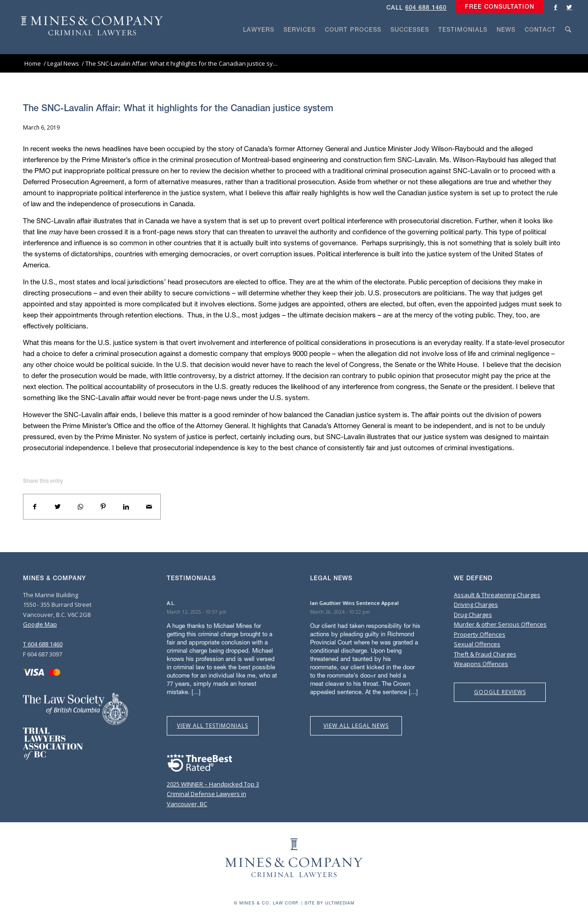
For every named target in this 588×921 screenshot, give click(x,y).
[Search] (568, 47)
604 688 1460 (426, 8)
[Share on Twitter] (58, 507)
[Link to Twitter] (569, 7)
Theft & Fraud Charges (485, 654)
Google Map (40, 624)
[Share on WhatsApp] (80, 507)
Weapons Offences (481, 664)
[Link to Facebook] (555, 7)
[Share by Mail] (149, 507)
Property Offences (480, 634)
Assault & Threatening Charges (497, 595)
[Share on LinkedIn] (126, 507)
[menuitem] (497, 7)
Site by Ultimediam (330, 903)
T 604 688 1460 (43, 644)
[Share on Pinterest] (103, 507)
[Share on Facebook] (35, 507)
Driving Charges (476, 605)
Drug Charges (473, 615)
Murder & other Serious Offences (500, 624)
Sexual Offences (477, 644)
